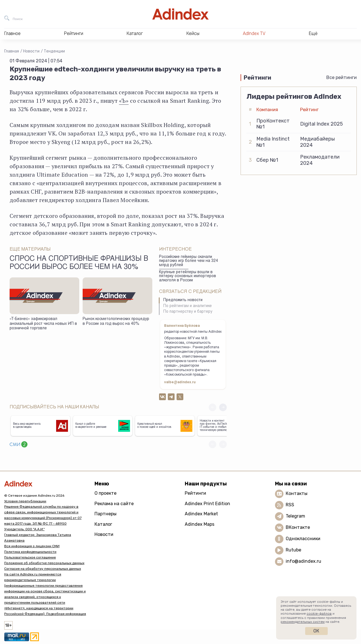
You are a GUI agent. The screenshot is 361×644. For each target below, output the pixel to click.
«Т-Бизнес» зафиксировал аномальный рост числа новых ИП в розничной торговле (43, 324)
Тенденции (54, 51)
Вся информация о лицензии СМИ (32, 546)
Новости (31, 51)
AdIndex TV (254, 33)
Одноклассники (303, 539)
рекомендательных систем (303, 622)
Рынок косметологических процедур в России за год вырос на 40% (116, 322)
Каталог (103, 524)
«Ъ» (124, 101)
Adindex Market (201, 514)
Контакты (297, 493)
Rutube (293, 550)
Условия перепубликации (25, 501)
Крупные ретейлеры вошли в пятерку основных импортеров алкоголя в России (188, 276)
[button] (223, 407)
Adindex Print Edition (207, 504)
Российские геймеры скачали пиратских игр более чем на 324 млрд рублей (189, 261)
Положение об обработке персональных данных (44, 563)
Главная (12, 51)
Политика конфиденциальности (30, 552)
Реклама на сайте (114, 504)
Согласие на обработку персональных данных (43, 569)
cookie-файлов (319, 614)
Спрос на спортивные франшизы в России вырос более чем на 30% (79, 263)
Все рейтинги (342, 77)
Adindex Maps (200, 524)
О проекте (105, 493)
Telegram (295, 516)
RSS (290, 505)
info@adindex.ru (303, 561)
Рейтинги (195, 493)
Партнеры (105, 514)
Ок (316, 631)
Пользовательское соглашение (30, 557)
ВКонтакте (298, 527)
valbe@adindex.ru (180, 382)
